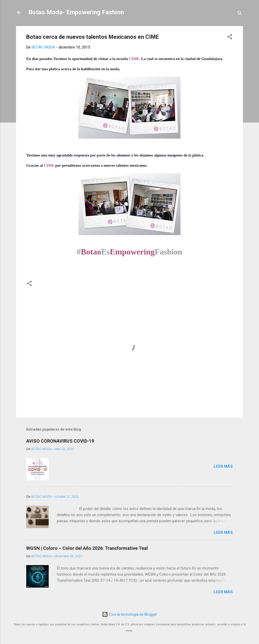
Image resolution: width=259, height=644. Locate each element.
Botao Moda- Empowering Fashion (76, 12)
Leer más (223, 466)
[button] (230, 38)
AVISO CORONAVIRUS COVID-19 (60, 441)
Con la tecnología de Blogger (130, 614)
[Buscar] (240, 14)
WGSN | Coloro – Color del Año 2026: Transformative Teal (87, 548)
